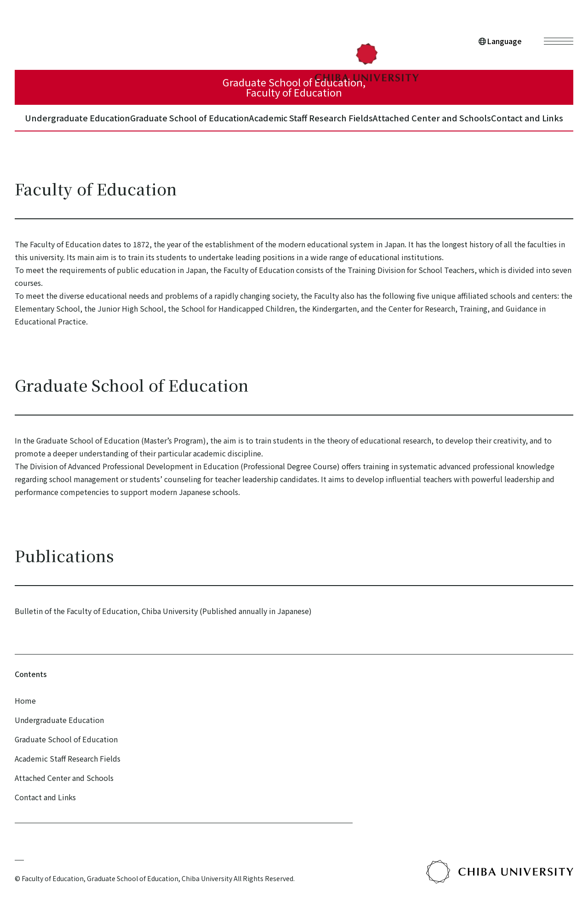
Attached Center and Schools (424, 124)
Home (25, 700)
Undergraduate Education (55, 124)
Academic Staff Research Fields (304, 124)
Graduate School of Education (172, 124)
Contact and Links (527, 124)
